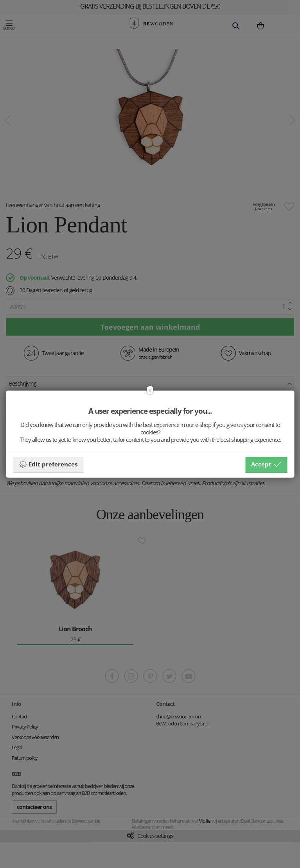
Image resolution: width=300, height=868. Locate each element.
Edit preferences (48, 464)
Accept (266, 464)
